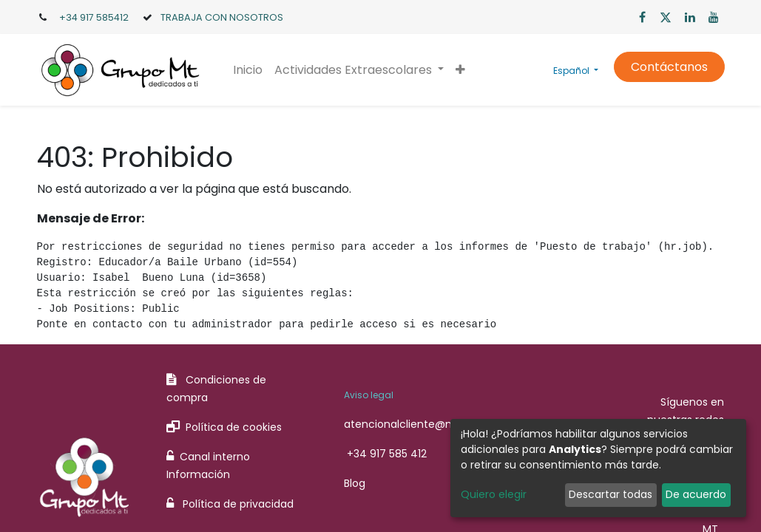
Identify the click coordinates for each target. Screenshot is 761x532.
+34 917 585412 (94, 17)
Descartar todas (611, 494)
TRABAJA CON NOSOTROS (222, 17)
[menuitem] (248, 70)
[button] (460, 70)
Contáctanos (669, 67)
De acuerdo (696, 494)
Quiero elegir (494, 494)
